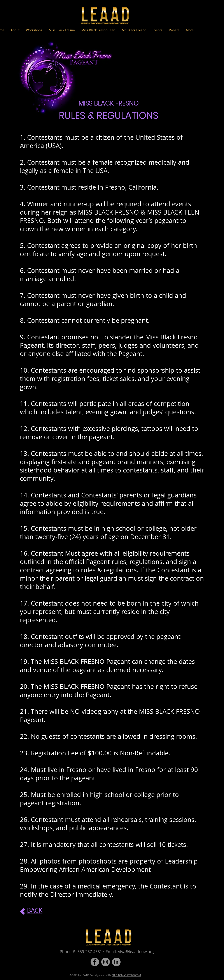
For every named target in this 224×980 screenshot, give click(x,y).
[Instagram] (106, 962)
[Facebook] (95, 962)
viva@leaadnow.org (136, 952)
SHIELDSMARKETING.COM (126, 975)
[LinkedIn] (116, 962)
